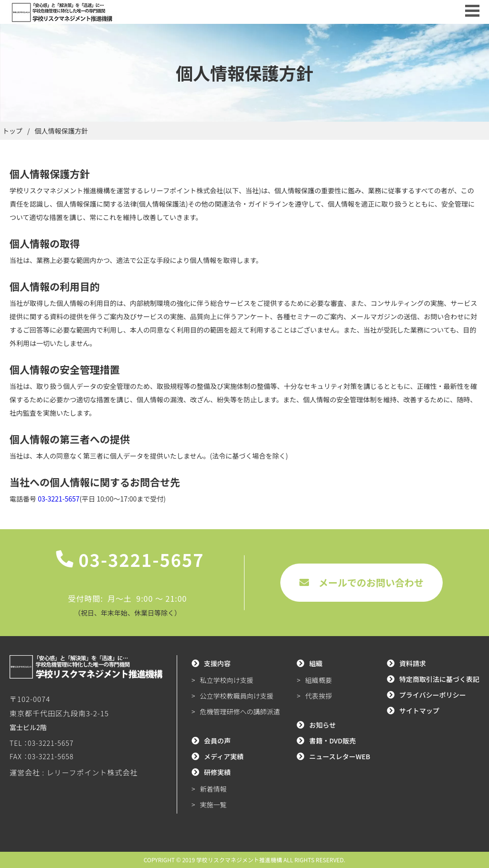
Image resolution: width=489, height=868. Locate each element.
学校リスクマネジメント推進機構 (239, 860)
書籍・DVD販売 (332, 741)
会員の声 (217, 741)
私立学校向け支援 (227, 680)
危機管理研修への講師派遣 (240, 711)
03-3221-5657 (58, 499)
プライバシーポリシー (433, 695)
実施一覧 (213, 805)
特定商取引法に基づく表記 (439, 679)
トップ (12, 131)
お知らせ (322, 725)
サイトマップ (419, 711)
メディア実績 (224, 756)
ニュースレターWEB (340, 756)
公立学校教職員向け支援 (237, 696)
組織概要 (319, 680)
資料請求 (413, 663)
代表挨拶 (319, 696)
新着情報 (213, 789)
